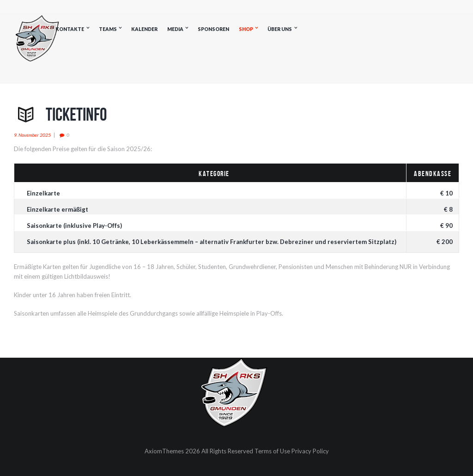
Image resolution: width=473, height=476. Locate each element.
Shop (246, 29)
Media (175, 29)
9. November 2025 (32, 135)
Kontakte (70, 29)
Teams (108, 29)
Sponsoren (213, 29)
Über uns (280, 29)
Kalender (144, 29)
